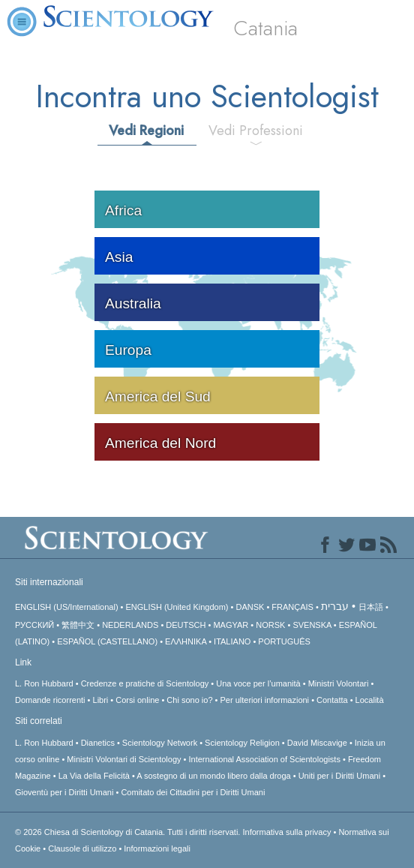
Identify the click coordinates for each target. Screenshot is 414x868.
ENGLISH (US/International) (67, 607)
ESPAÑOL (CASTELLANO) (107, 641)
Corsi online (137, 700)
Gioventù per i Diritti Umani (64, 792)
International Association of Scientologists (265, 759)
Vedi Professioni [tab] (256, 131)
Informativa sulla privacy (286, 832)
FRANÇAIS (292, 607)
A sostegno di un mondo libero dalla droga (213, 776)
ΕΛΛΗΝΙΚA (186, 641)
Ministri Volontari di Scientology (124, 759)
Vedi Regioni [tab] (146, 131)
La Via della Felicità (94, 776)
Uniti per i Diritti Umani (339, 776)
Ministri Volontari (339, 683)
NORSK (270, 625)
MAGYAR (231, 625)
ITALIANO (232, 641)
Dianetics (98, 743)
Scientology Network (160, 743)
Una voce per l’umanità (258, 683)
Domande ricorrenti (50, 700)
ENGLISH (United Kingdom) (177, 607)
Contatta (332, 700)
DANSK (250, 607)
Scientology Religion (242, 743)
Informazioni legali (157, 848)
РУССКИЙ (34, 625)
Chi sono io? (189, 700)
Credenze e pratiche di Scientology (145, 683)
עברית (335, 606)
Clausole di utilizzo (82, 848)
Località (370, 700)
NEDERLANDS (130, 625)
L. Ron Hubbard (44, 683)
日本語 (371, 607)
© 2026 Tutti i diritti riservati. (129, 832)
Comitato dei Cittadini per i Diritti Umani (193, 792)
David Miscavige (317, 743)
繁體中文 (78, 625)
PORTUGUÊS (284, 641)
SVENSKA (312, 625)
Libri (101, 700)
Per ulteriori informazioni (264, 700)
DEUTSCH (186, 625)
